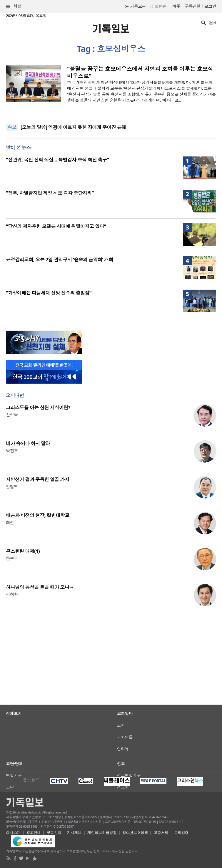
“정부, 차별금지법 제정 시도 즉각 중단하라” (50, 193)
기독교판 (138, 6)
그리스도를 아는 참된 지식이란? (38, 407)
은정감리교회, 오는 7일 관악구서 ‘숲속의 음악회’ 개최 (60, 260)
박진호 (12, 451)
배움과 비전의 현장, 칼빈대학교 (38, 515)
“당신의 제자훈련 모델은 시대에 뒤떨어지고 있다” (56, 226)
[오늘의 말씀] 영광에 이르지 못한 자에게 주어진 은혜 (73, 127)
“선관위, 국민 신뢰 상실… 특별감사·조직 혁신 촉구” (57, 160)
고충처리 (161, 833)
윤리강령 (181, 833)
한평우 (12, 558)
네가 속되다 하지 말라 (28, 443)
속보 (12, 127)
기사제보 (74, 833)
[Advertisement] (111, 693)
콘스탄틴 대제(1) (23, 551)
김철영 (12, 487)
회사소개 (13, 833)
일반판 (161, 6)
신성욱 (12, 415)
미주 (176, 6)
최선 (10, 523)
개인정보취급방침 (102, 833)
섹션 (14, 6)
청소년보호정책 (135, 833)
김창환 (12, 594)
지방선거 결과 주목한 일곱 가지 (37, 479)
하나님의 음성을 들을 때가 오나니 (40, 587)
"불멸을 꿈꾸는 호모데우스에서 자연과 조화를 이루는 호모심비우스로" (140, 72)
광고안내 (34, 833)
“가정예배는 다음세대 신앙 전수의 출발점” (49, 293)
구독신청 (193, 6)
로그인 (210, 6)
